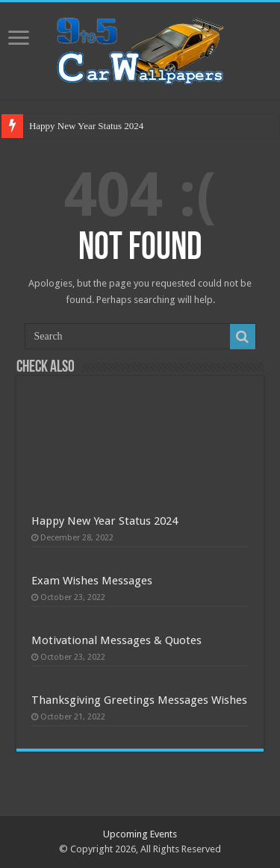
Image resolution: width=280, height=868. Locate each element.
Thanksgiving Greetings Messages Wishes (139, 700)
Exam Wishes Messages (92, 581)
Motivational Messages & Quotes (116, 640)
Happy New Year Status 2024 (86, 126)
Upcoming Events (140, 834)
